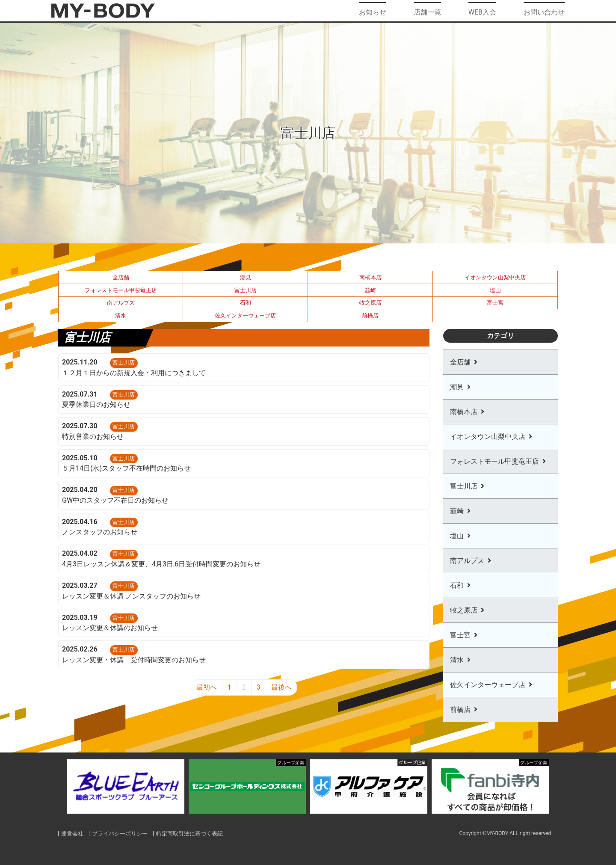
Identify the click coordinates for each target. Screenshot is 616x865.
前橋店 (370, 315)
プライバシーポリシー (120, 834)
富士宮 (495, 303)
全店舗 (121, 277)
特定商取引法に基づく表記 (190, 834)
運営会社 (72, 834)
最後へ (281, 687)
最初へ (207, 687)
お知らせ (373, 10)
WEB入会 (482, 10)
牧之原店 (370, 303)
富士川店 (246, 290)
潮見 (246, 277)
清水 (121, 315)
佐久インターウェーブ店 (245, 315)
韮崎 (370, 290)
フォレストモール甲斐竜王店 (121, 290)
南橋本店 (370, 277)
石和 (246, 303)
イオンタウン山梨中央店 (495, 277)
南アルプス (121, 303)
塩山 (495, 290)
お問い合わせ (544, 10)
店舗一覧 (427, 10)
